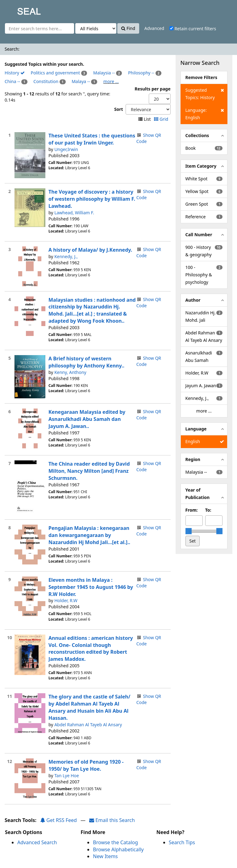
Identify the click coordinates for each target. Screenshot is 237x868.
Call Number (199, 235)
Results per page (152, 89)
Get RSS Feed (58, 820)
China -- (12, 81)
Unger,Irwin (66, 149)
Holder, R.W (66, 600)
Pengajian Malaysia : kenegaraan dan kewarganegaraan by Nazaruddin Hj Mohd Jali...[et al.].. (89, 535)
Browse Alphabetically (118, 849)
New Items (105, 856)
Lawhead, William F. (74, 213)
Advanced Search (37, 842)
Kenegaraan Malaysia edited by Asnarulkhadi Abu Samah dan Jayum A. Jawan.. (87, 419)
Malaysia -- (104, 73)
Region (193, 459)
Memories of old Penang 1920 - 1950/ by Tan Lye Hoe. (86, 765)
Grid (162, 119)
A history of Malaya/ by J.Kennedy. (90, 250)
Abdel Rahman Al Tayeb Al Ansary (88, 725)
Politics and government (55, 73)
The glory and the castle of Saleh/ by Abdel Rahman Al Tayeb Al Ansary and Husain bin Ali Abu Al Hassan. (89, 707)
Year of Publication (198, 494)
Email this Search (112, 820)
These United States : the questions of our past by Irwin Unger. (92, 139)
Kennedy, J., (66, 256)
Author (193, 300)
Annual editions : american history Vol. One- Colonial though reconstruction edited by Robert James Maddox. (91, 649)
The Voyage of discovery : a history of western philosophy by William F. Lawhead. (92, 199)
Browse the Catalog (115, 842)
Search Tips (182, 842)
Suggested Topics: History (205, 93)
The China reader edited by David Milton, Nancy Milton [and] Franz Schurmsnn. (89, 471)
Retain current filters (193, 29)
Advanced (154, 28)
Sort (119, 109)
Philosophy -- (141, 73)
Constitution (46, 81)
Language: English (205, 113)
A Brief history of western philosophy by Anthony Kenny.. (86, 362)
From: (192, 510)
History (15, 73)
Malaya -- (81, 81)
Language (196, 429)
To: (208, 510)
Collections (197, 135)
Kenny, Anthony (70, 372)
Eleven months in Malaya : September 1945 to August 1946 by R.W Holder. (91, 587)
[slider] (189, 531)
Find (128, 28)
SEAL (17, 9)
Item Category (201, 166)
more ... (111, 81)
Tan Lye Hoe (67, 776)
